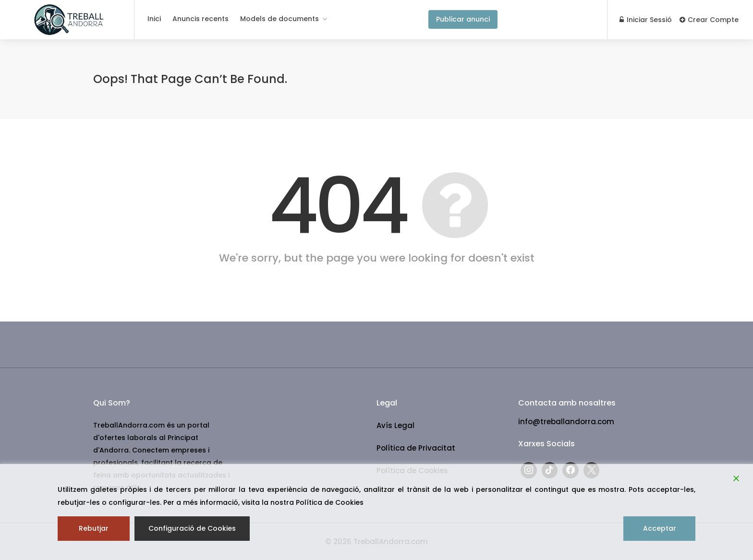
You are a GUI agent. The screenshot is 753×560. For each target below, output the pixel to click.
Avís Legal (395, 425)
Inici (154, 19)
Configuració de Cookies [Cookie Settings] (192, 528)
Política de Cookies (330, 502)
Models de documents (279, 19)
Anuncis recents (200, 19)
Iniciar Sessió (646, 20)
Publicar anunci (463, 19)
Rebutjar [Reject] (94, 528)
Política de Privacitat (416, 448)
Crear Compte (709, 20)
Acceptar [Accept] (660, 528)
